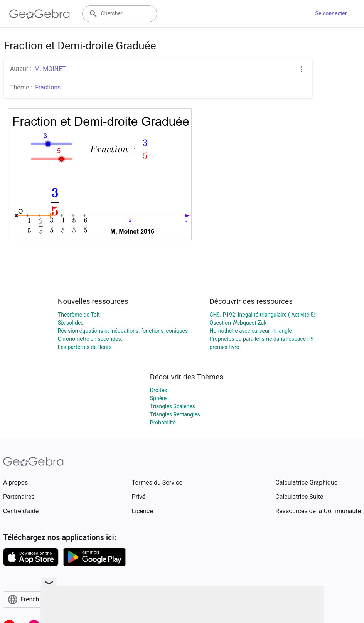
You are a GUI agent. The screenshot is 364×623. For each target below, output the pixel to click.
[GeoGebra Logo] (40, 14)
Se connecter (331, 13)
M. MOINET (50, 69)
